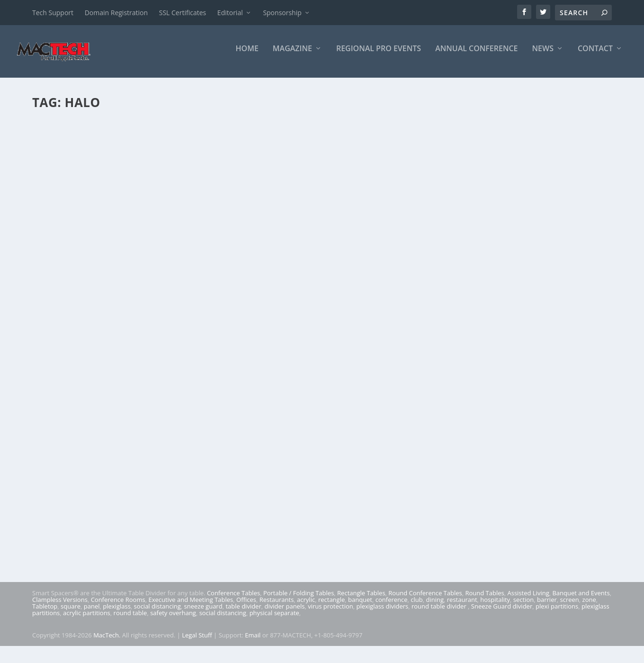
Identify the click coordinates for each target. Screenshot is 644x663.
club (416, 606)
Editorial (230, 13)
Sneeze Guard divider (502, 612)
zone (589, 606)
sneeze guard (203, 612)
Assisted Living (528, 599)
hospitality (495, 606)
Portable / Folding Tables (299, 599)
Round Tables (484, 599)
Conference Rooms (118, 606)
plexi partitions (557, 612)
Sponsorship (282, 13)
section (523, 606)
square (71, 612)
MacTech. (107, 641)
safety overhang (173, 619)
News (543, 55)
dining (435, 606)
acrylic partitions (87, 619)
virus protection (331, 612)
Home (247, 55)
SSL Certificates (183, 13)
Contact (595, 55)
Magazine (292, 55)
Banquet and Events (581, 599)
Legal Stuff (197, 641)
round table (130, 619)
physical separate (274, 619)
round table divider (440, 612)
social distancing (157, 612)
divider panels (285, 612)
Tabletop (45, 612)
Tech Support (53, 13)
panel (92, 612)
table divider (243, 612)
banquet (360, 606)
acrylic (306, 606)
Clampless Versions (60, 606)
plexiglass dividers (382, 612)
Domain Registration (116, 13)
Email (253, 641)
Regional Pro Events (379, 55)
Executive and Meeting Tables (191, 606)
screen (570, 606)
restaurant (462, 606)
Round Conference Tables (425, 599)
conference (392, 606)
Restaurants (277, 606)
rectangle (331, 606)
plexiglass (117, 612)
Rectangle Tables (361, 599)
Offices (246, 606)
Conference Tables (233, 599)
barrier (547, 606)
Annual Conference (476, 55)
